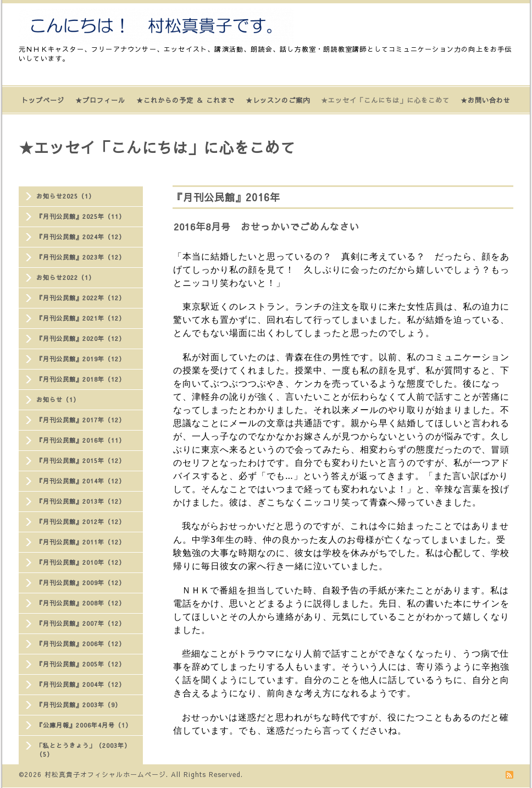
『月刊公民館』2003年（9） (79, 705)
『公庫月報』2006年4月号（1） (84, 725)
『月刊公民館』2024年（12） (81, 237)
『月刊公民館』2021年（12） (81, 318)
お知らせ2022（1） (66, 277)
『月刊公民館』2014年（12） (81, 481)
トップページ (43, 100)
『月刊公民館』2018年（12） (81, 379)
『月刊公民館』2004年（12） (81, 684)
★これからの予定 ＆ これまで (185, 100)
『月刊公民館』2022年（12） (81, 298)
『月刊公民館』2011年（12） (81, 542)
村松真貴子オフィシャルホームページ (105, 774)
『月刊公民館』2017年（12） (81, 420)
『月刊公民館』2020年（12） (81, 338)
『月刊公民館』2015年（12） (81, 461)
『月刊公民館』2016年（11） (81, 440)
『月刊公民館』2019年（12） (81, 359)
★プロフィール (100, 100)
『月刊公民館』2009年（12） (81, 583)
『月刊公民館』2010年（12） (81, 562)
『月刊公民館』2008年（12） (81, 603)
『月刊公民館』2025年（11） (81, 216)
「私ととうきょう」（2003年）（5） (84, 750)
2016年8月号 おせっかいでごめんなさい (267, 227)
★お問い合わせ (486, 100)
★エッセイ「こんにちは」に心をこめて (385, 100)
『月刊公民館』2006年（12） (81, 644)
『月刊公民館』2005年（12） (81, 664)
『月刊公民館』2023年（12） (81, 257)
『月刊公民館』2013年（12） (81, 501)
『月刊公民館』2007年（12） (81, 623)
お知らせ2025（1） (66, 196)
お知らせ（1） (58, 399)
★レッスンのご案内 (278, 100)
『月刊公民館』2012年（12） (81, 522)
